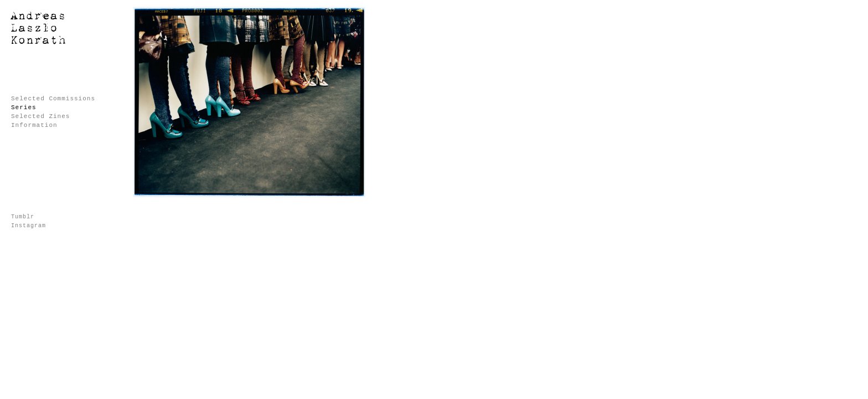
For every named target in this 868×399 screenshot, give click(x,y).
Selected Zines (40, 116)
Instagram (29, 226)
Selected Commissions (53, 99)
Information (34, 125)
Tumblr (23, 217)
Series (24, 108)
